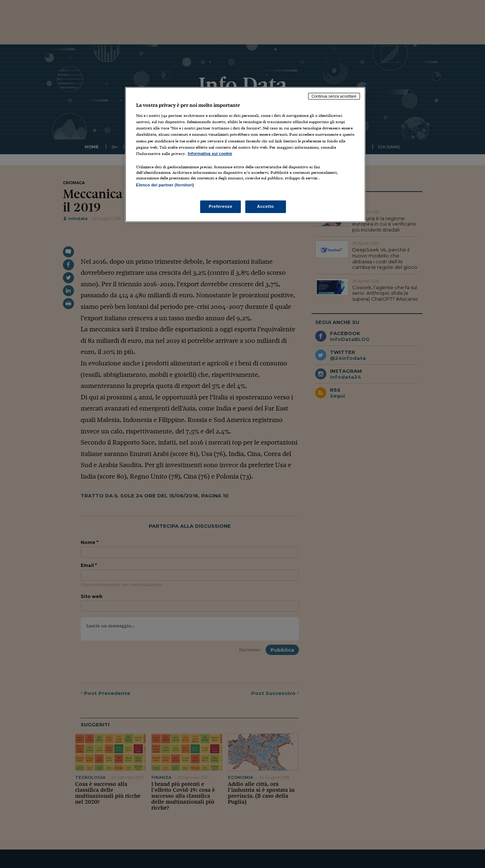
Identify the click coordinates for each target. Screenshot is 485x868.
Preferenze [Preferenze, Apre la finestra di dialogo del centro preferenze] (220, 206)
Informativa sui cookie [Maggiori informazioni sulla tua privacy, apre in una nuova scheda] (210, 153)
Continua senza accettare (334, 96)
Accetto (266, 206)
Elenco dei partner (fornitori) (165, 185)
